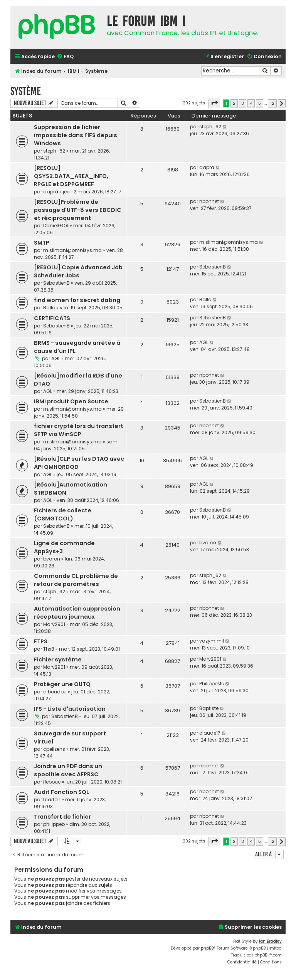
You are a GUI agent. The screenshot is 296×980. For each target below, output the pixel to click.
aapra (51, 192)
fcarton (52, 800)
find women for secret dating (77, 300)
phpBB (207, 948)
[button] (214, 103)
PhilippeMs (212, 684)
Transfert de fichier (62, 817)
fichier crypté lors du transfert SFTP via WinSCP (79, 430)
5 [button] (260, 103)
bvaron (52, 559)
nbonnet (209, 201)
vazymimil (212, 641)
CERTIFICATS (52, 318)
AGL (56, 358)
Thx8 (49, 649)
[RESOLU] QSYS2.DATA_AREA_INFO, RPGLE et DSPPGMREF (71, 176)
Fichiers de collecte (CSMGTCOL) (63, 514)
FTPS (41, 641)
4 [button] (251, 103)
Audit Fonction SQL (61, 792)
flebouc (52, 782)
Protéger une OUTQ (62, 684)
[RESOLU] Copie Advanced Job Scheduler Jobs (78, 271)
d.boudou (55, 692)
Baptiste (209, 708)
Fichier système (58, 659)
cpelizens (54, 749)
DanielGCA (56, 226)
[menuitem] (65, 57)
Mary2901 (54, 624)
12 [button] (272, 103)
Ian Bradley (270, 941)
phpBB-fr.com (268, 955)
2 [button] (234, 103)
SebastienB (56, 283)
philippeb (54, 824)
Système (26, 91)
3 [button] (243, 103)
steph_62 (54, 151)
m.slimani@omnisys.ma (72, 250)
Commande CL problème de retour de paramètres (76, 580)
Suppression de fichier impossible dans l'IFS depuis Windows (76, 135)
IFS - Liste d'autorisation (70, 709)
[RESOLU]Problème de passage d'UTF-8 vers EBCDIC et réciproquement (78, 210)
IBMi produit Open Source (71, 401)
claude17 (210, 733)
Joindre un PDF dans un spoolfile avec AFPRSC (68, 770)
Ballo (49, 308)
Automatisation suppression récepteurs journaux (77, 613)
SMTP (42, 243)
